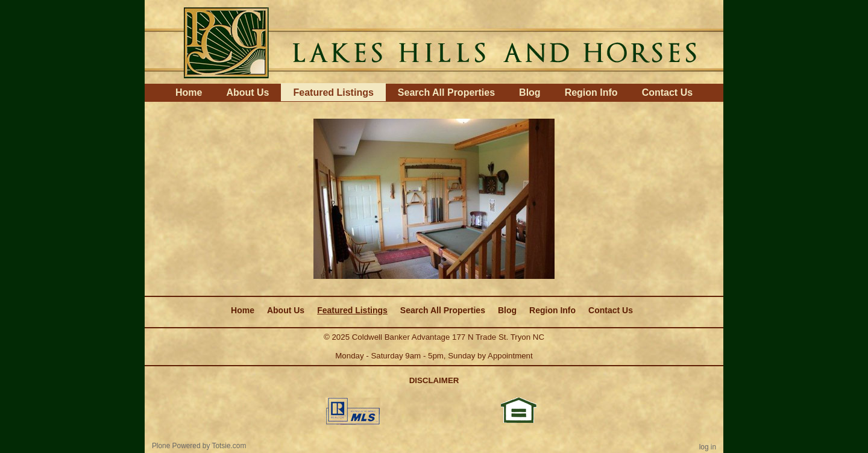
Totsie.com (229, 446)
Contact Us (667, 92)
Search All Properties (446, 92)
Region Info (591, 92)
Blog (530, 92)
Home (189, 92)
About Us (247, 92)
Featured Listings (333, 92)
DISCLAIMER (434, 380)
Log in (708, 447)
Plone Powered (176, 446)
